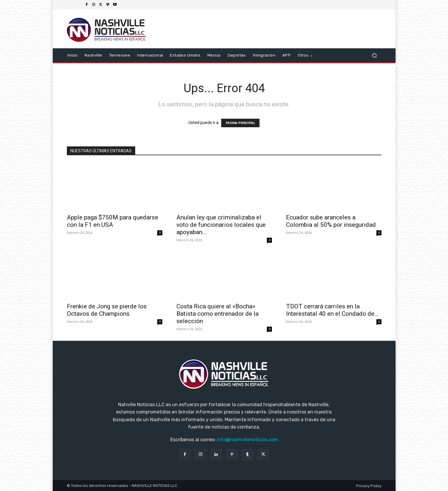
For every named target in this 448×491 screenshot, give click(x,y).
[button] (375, 56)
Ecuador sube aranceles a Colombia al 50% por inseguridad (331, 221)
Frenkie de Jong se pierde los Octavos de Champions (107, 310)
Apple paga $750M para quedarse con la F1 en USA (113, 221)
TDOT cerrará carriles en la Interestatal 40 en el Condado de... (332, 310)
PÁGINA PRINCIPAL (240, 123)
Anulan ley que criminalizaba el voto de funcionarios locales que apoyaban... (221, 225)
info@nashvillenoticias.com (247, 440)
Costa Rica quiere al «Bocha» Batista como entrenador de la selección (218, 314)
